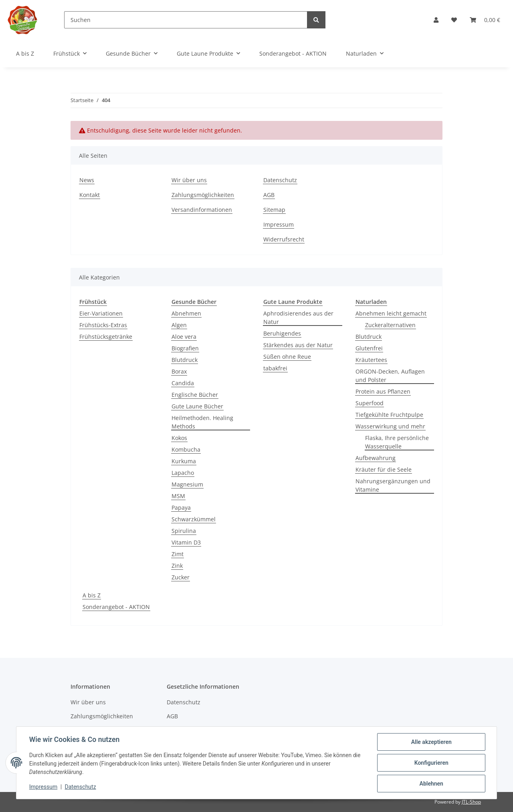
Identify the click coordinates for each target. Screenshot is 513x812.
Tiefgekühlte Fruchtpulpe (389, 415)
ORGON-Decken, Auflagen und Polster (390, 376)
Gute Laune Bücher (197, 406)
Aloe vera (184, 337)
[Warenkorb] (485, 20)
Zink (177, 566)
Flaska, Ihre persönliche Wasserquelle (397, 442)
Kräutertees (371, 360)
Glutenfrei (369, 348)
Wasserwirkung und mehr (390, 426)
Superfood (370, 403)
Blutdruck (185, 360)
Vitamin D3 (186, 542)
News (87, 180)
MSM (178, 496)
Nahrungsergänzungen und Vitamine (393, 485)
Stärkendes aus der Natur (298, 345)
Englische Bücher (195, 395)
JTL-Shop (471, 802)
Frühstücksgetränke (106, 337)
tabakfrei (275, 368)
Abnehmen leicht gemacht (391, 313)
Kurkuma (184, 461)
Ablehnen (431, 784)
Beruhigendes (282, 333)
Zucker (181, 577)
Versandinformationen (202, 210)
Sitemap (274, 210)
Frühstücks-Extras (103, 325)
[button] (436, 20)
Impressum (279, 224)
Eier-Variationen (101, 313)
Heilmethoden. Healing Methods (202, 422)
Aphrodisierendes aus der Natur (298, 318)
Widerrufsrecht (284, 239)
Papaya (181, 507)
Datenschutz (280, 180)
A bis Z (92, 595)
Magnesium (187, 484)
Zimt (178, 554)
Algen (179, 325)
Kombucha (186, 449)
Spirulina (184, 531)
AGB (269, 195)
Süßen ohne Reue (287, 357)
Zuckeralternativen (390, 325)
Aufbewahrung (376, 458)
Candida (183, 383)
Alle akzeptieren (431, 742)
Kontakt (90, 195)
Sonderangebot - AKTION (116, 607)
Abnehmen (186, 313)
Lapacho (183, 473)
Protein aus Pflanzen (383, 391)
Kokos (179, 438)
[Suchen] (186, 20)
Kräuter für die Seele (384, 469)
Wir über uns (189, 180)
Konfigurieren (431, 763)
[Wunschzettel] (454, 20)
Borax (179, 371)
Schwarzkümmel (194, 519)
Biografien (185, 348)
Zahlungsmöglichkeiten (203, 195)
